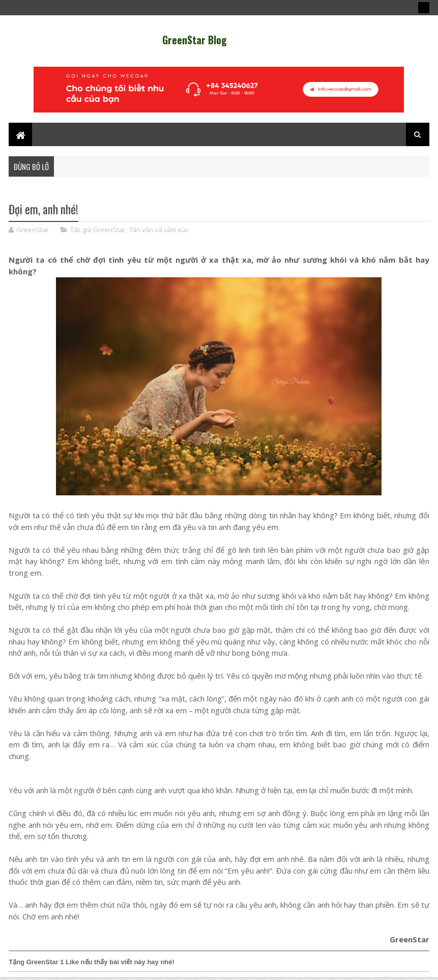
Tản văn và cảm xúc (159, 230)
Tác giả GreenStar (98, 230)
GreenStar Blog (195, 40)
